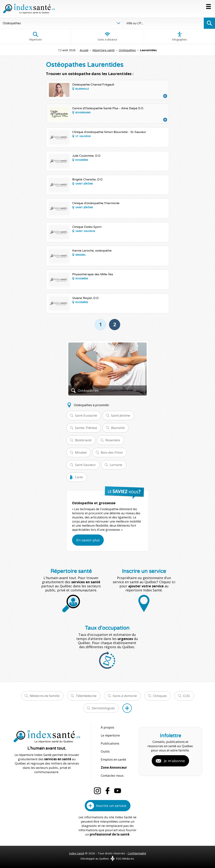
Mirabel (81, 452)
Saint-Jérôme (121, 415)
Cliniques (160, 696)
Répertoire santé (103, 50)
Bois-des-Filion (112, 452)
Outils (105, 751)
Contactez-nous (112, 775)
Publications (110, 743)
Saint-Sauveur (85, 465)
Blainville (118, 428)
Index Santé (77, 853)
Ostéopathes (127, 50)
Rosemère (113, 440)
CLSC (187, 696)
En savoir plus (88, 540)
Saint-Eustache (86, 415)
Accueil (84, 50)
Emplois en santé (113, 759)
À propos (107, 727)
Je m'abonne (174, 761)
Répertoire (35, 36)
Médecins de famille (45, 696)
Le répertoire (110, 735)
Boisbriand (83, 440)
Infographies (179, 36)
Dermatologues (103, 708)
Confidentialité (137, 853)
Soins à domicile (125, 696)
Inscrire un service (111, 806)
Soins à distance (107, 36)
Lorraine (116, 465)
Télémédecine (86, 696)
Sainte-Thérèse (86, 428)
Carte (79, 477)
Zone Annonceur (114, 767)
